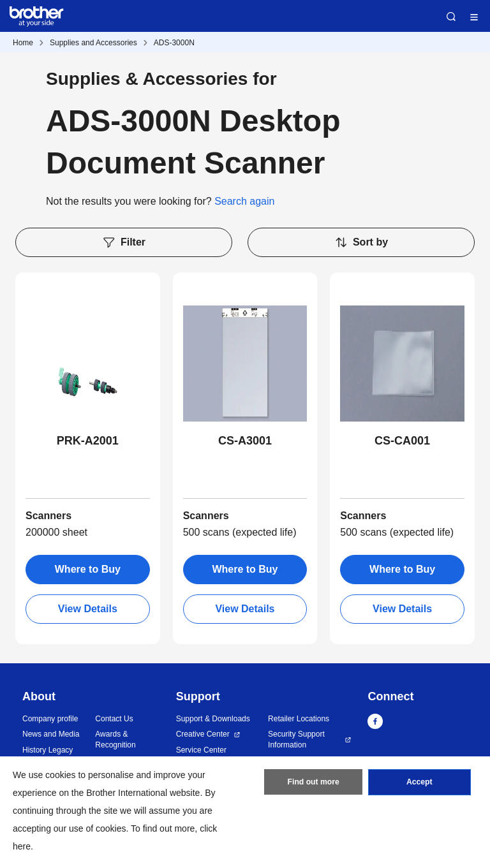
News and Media (51, 734)
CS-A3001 (245, 441)
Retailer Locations (299, 719)
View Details (88, 609)
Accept (419, 783)
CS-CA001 (402, 441)
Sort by (361, 242)
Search (451, 17)
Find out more (313, 783)
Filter (124, 242)
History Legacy (48, 750)
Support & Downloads (213, 719)
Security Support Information (296, 739)
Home (23, 43)
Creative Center (203, 734)
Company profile (50, 719)
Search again (244, 201)
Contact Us (114, 719)
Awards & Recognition (115, 739)
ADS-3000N (174, 43)
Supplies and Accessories (93, 43)
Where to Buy (88, 569)
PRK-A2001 (88, 441)
